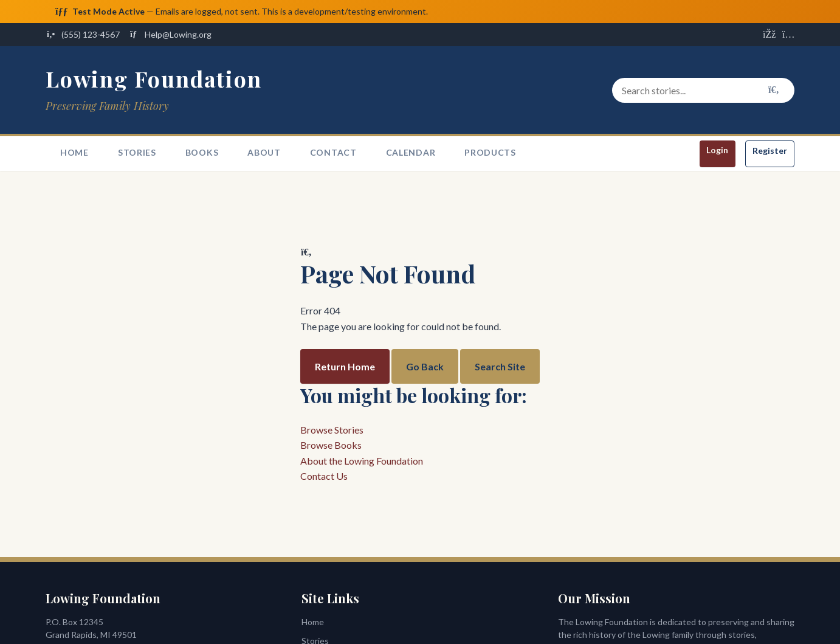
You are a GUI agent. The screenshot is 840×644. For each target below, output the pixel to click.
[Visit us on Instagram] (788, 35)
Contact (333, 153)
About (264, 153)
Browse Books (331, 445)
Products (490, 153)
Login (717, 151)
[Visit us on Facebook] (769, 35)
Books (202, 153)
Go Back (425, 366)
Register (770, 151)
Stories (137, 153)
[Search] (774, 91)
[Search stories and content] (703, 91)
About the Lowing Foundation (362, 461)
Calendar (411, 153)
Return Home (345, 366)
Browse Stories (332, 430)
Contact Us (324, 476)
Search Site (500, 366)
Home (74, 153)
